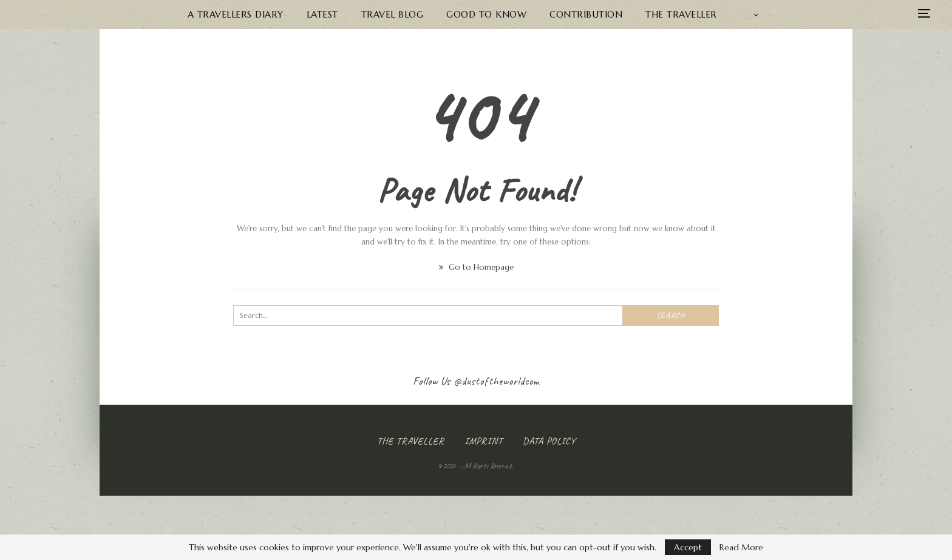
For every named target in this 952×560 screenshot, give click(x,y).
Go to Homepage (476, 267)
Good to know (486, 14)
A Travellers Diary (236, 14)
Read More (741, 547)
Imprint (484, 441)
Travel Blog (393, 14)
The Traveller (681, 14)
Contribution (586, 14)
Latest (322, 14)
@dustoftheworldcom (497, 381)
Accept (688, 547)
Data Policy (549, 441)
